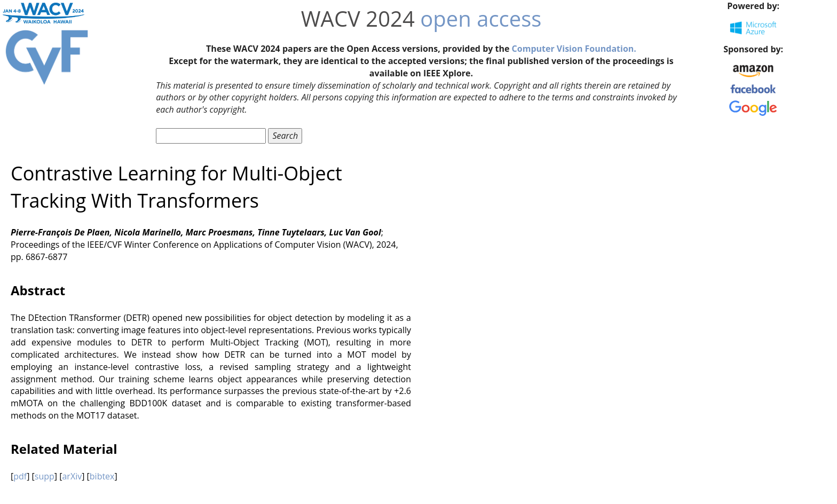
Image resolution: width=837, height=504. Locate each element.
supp (45, 476)
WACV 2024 (358, 18)
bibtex (102, 476)
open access (481, 18)
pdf (20, 476)
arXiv (72, 476)
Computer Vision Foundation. (574, 49)
